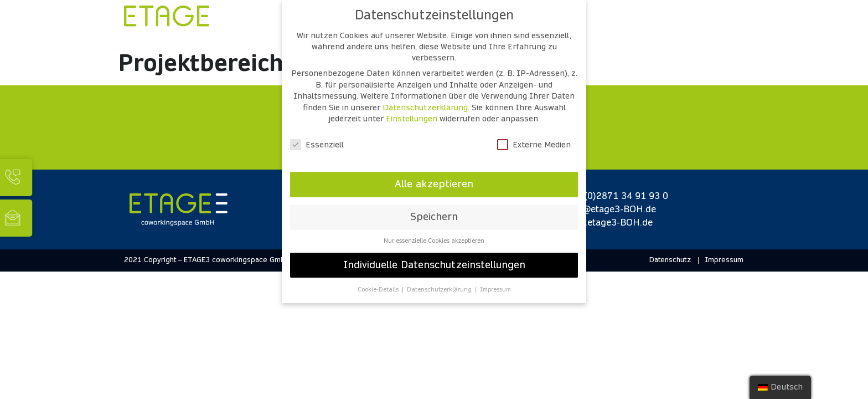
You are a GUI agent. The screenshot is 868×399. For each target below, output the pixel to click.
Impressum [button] (495, 290)
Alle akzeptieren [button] (434, 184)
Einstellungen (412, 119)
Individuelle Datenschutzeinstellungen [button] (434, 265)
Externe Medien (534, 145)
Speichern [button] (434, 217)
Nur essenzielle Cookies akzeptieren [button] (434, 241)
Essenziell (317, 145)
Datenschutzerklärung (425, 108)
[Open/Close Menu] (723, 23)
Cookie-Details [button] (379, 290)
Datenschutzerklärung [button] (440, 290)
